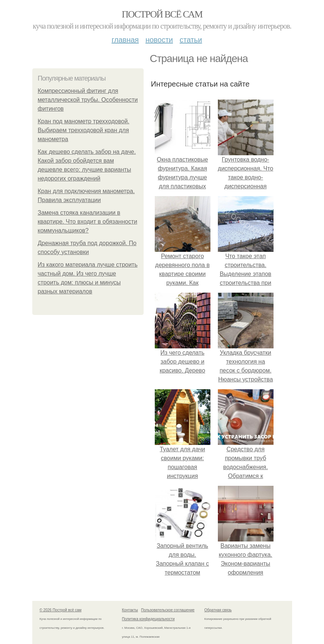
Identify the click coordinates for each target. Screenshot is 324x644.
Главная (125, 40)
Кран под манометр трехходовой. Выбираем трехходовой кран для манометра (84, 130)
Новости (159, 40)
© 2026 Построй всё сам (61, 610)
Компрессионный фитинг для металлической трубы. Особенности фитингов (88, 100)
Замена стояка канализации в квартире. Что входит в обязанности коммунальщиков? (88, 222)
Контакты (130, 610)
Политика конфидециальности (148, 619)
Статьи (191, 40)
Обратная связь (218, 610)
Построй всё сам (162, 14)
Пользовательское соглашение (168, 610)
